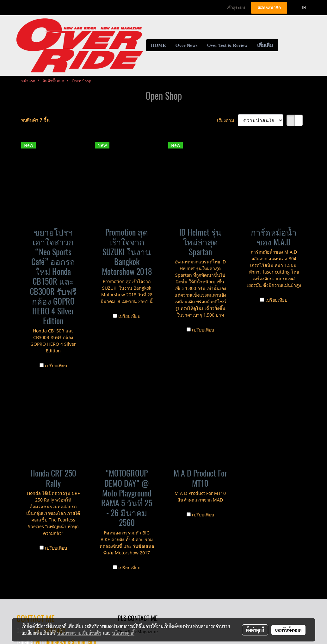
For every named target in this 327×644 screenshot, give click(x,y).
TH (300, 7)
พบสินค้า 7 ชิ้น (35, 120)
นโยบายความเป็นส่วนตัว (79, 633)
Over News (187, 45)
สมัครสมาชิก (269, 8)
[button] (283, 45)
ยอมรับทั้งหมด (288, 630)
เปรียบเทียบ (56, 366)
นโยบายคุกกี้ (123, 633)
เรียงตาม (227, 120)
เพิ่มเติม (265, 45)
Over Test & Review (227, 45)
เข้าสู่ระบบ (236, 8)
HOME (158, 45)
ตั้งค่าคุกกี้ (255, 630)
